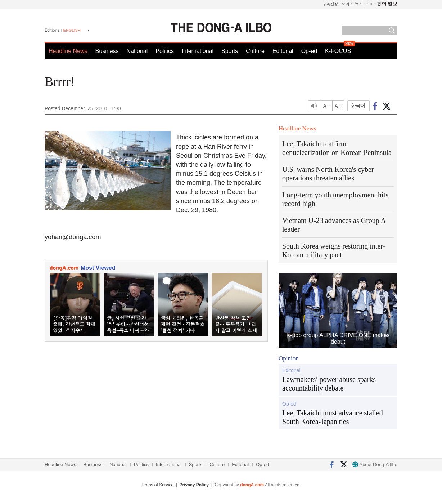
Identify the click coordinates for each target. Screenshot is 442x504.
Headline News (68, 51)
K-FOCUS (338, 51)
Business (107, 51)
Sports (230, 51)
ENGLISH (72, 30)
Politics (165, 51)
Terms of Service (157, 485)
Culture (255, 51)
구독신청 (330, 4)
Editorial (283, 51)
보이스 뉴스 (352, 4)
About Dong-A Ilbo (375, 465)
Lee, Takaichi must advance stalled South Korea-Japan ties (333, 417)
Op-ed (309, 51)
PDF (370, 4)
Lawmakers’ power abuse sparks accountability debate (329, 384)
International (198, 51)
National (137, 51)
